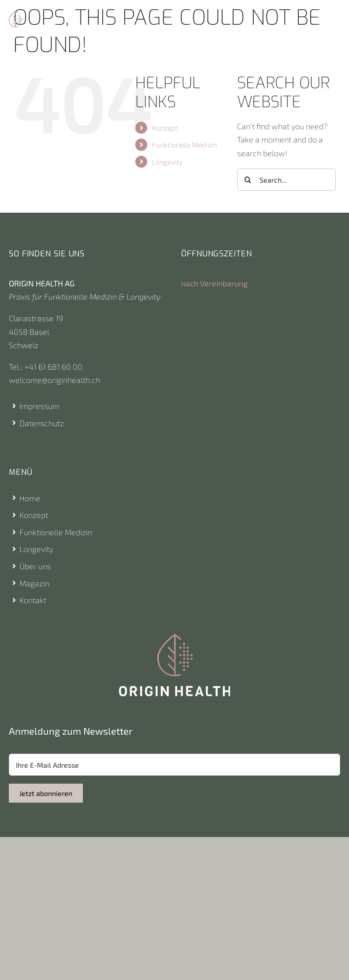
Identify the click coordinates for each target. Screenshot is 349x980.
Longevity (167, 162)
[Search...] (286, 180)
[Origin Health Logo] (16, 15)
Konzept (165, 128)
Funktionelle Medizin (184, 145)
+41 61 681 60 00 (53, 367)
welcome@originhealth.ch (54, 380)
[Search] (248, 180)
